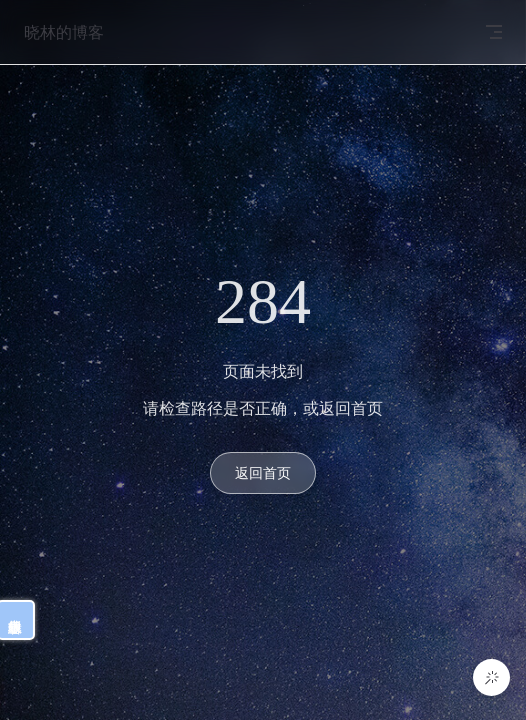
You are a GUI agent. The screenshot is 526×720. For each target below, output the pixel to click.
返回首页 (263, 472)
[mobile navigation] (494, 32)
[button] (491, 677)
